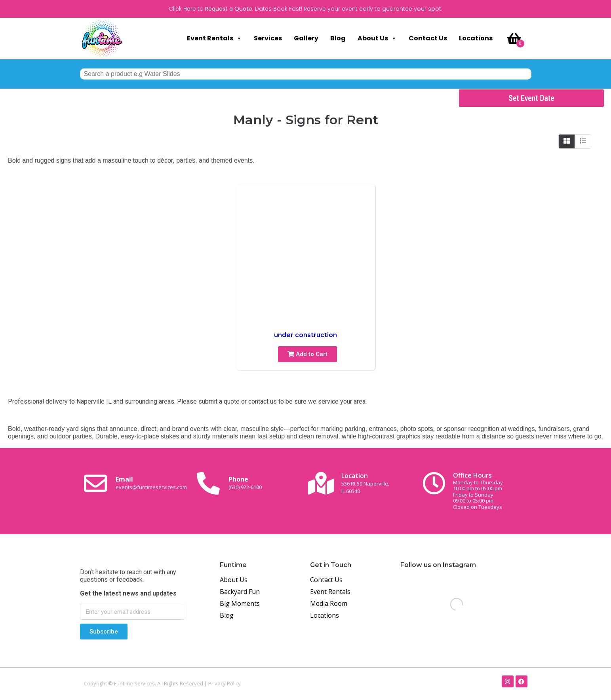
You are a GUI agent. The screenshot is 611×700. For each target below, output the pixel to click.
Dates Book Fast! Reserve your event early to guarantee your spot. (349, 9)
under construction (305, 335)
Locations (476, 38)
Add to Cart (307, 354)
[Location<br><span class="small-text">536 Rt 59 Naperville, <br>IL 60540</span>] (321, 483)
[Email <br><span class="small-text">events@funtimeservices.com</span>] (95, 483)
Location (365, 483)
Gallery (306, 38)
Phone (245, 483)
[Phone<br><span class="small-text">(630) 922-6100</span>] (208, 483)
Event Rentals (214, 38)
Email (151, 483)
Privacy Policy (225, 683)
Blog (338, 38)
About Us (377, 38)
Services (268, 38)
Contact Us (428, 38)
